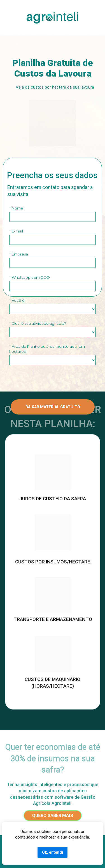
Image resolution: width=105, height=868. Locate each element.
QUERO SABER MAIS (53, 816)
